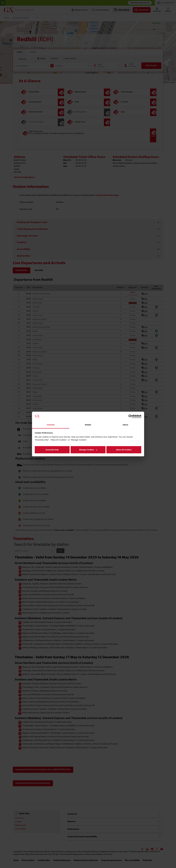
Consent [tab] (51, 425)
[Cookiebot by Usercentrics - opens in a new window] (130, 417)
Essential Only (52, 450)
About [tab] (125, 425)
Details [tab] (88, 425)
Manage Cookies (88, 450)
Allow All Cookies (124, 450)
